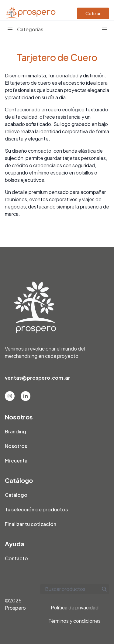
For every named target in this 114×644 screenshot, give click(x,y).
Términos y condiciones (74, 621)
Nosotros (16, 446)
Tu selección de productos (36, 509)
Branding (16, 431)
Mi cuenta (16, 461)
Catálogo (16, 495)
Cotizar (93, 13)
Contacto (16, 558)
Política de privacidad (75, 607)
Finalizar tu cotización (31, 524)
